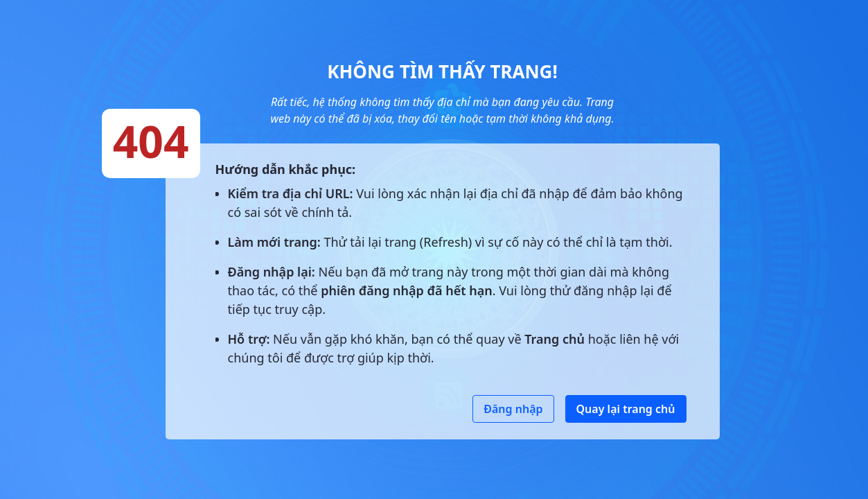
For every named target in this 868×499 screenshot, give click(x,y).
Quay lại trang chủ (626, 409)
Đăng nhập (513, 409)
